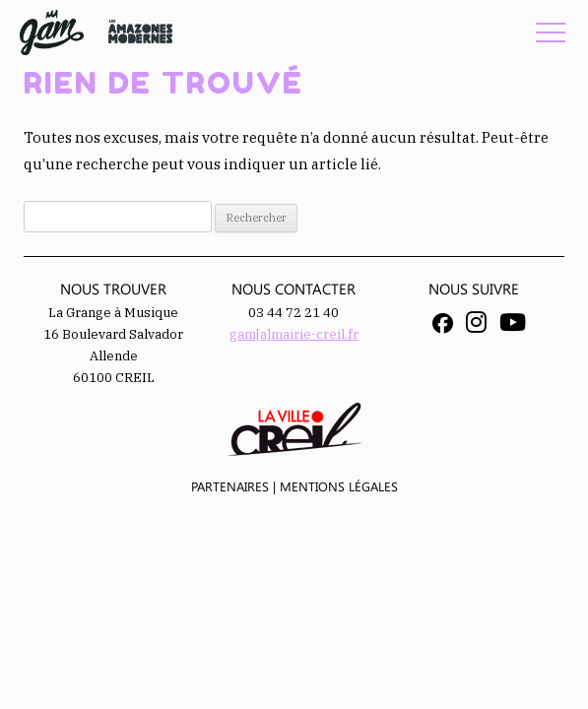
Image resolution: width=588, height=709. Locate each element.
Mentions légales (339, 486)
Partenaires (230, 486)
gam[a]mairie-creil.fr (294, 334)
